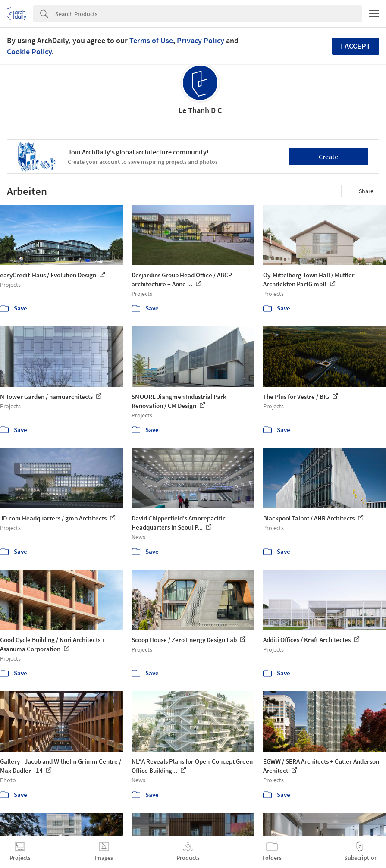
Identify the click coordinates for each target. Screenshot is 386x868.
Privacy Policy (201, 40)
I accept (356, 46)
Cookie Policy (29, 52)
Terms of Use (151, 40)
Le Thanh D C (200, 110)
